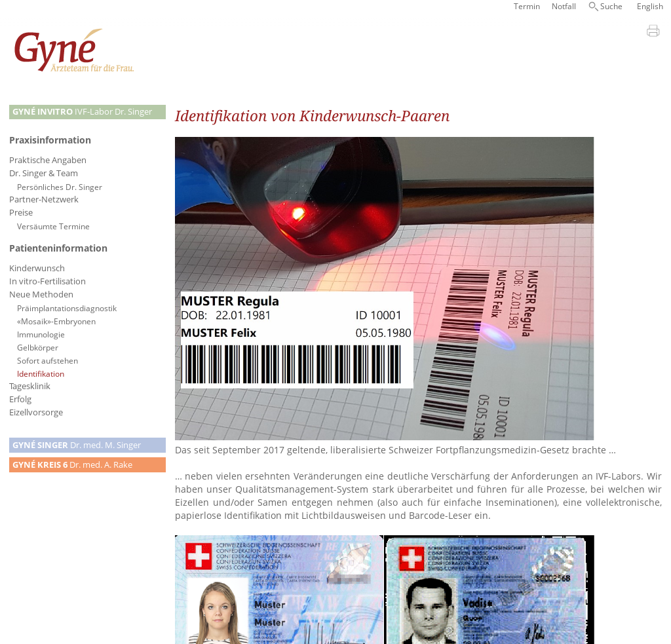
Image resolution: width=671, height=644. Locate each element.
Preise (21, 213)
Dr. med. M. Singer (77, 445)
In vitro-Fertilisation (48, 281)
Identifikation (41, 373)
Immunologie (41, 334)
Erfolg (20, 399)
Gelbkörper (38, 347)
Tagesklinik (30, 386)
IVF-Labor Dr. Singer (82, 112)
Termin (527, 6)
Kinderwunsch (37, 268)
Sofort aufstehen (48, 360)
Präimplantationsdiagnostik (67, 308)
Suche (611, 6)
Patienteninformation (58, 248)
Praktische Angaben (48, 160)
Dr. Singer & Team (44, 173)
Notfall (564, 6)
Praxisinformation (50, 140)
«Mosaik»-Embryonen (56, 321)
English (650, 6)
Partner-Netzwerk (44, 199)
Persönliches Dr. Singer (60, 187)
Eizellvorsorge (36, 412)
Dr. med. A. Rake (72, 465)
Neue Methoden (41, 294)
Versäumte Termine (53, 226)
